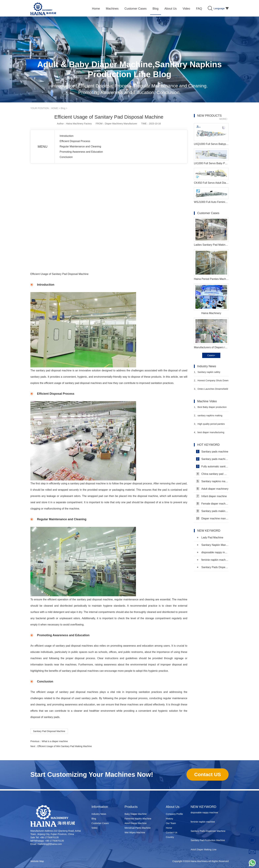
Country (170, 837)
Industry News (99, 814)
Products (131, 807)
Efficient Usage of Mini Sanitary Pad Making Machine (65, 746)
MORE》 (224, 119)
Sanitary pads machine (212, 452)
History (169, 819)
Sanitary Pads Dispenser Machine (213, 567)
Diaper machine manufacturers (212, 518)
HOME (55, 108)
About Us (173, 807)
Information (100, 807)
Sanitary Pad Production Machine (208, 841)
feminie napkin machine (213, 560)
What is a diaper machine (55, 741)
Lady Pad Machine (210, 538)
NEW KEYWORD (203, 807)
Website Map (37, 861)
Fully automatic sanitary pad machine (212, 466)
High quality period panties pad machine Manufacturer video (211, 425)
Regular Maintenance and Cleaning (80, 146)
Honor (169, 828)
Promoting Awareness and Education (81, 152)
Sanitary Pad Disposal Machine (49, 731)
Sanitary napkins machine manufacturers (212, 481)
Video (94, 828)
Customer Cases (100, 823)
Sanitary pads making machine (212, 511)
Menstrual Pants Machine (138, 828)
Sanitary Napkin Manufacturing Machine (213, 545)
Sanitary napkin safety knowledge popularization (207, 373)
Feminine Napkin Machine (138, 819)
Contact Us (172, 832)
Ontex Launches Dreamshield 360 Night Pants (211, 390)
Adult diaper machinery (212, 489)
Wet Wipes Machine (135, 832)
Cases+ (211, 355)
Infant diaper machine (211, 496)
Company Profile (174, 814)
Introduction (67, 136)
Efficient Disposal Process (75, 141)
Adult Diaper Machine (136, 823)
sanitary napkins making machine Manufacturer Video (209, 417)
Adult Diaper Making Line (203, 850)
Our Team (171, 823)
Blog (63, 108)
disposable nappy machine (213, 552)
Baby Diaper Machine (136, 814)
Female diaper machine (212, 504)
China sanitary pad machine (212, 474)
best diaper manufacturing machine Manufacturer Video (209, 434)
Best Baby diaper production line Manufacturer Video (210, 408)
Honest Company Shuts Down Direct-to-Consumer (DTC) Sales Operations (211, 382)
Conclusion (66, 157)
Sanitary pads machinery (212, 459)
